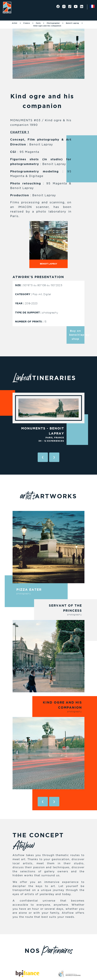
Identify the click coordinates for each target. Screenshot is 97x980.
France (27, 23)
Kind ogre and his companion (47, 26)
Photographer (53, 23)
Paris (38, 23)
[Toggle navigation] (6, 17)
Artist (15, 23)
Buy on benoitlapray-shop (77, 335)
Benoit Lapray (73, 23)
